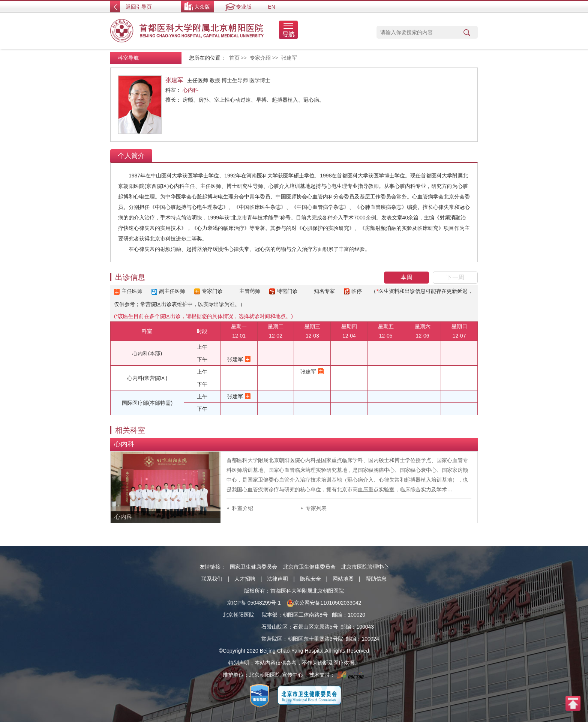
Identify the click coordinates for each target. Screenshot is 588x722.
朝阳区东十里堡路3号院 (315, 639)
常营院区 (272, 639)
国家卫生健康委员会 (253, 567)
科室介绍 (243, 508)
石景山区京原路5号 (315, 627)
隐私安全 (310, 579)
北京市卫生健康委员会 (309, 567)
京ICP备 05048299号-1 (254, 603)
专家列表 (316, 508)
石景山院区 (274, 627)
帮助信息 (376, 579)
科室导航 (128, 58)
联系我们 (212, 579)
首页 (234, 58)
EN (271, 7)
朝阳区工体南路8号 (305, 615)
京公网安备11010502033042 (324, 603)
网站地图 (343, 579)
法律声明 (277, 579)
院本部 (270, 615)
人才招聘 (245, 579)
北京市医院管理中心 (365, 567)
